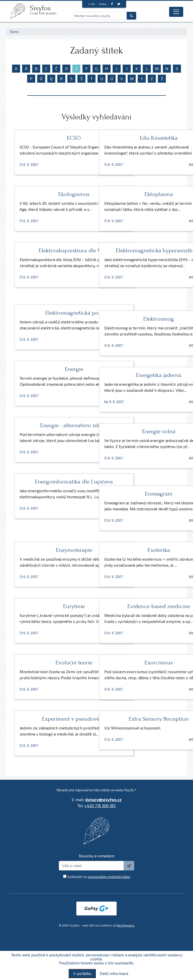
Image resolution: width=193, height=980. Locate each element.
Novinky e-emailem (97, 856)
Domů (14, 32)
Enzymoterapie (54, 550)
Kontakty (103, 4)
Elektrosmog (139, 319)
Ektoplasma (139, 194)
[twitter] (119, 4)
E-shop (91, 4)
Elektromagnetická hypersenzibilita (139, 253)
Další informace (114, 973)
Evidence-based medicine (139, 606)
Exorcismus (139, 663)
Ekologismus (54, 194)
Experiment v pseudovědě (54, 719)
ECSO (54, 138)
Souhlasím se (99, 877)
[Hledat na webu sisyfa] (99, 16)
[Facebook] (112, 4)
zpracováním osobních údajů (109, 877)
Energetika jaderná (139, 375)
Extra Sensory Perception (139, 719)
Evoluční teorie (54, 663)
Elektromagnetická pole (54, 313)
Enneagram (139, 494)
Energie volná (139, 431)
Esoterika (139, 550)
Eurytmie (54, 606)
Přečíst (75, 171)
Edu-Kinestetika (139, 138)
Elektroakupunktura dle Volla (54, 253)
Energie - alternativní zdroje (54, 425)
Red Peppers (126, 925)
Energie (54, 369)
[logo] (20, 11)
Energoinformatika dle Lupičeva (54, 485)
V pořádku (82, 973)
